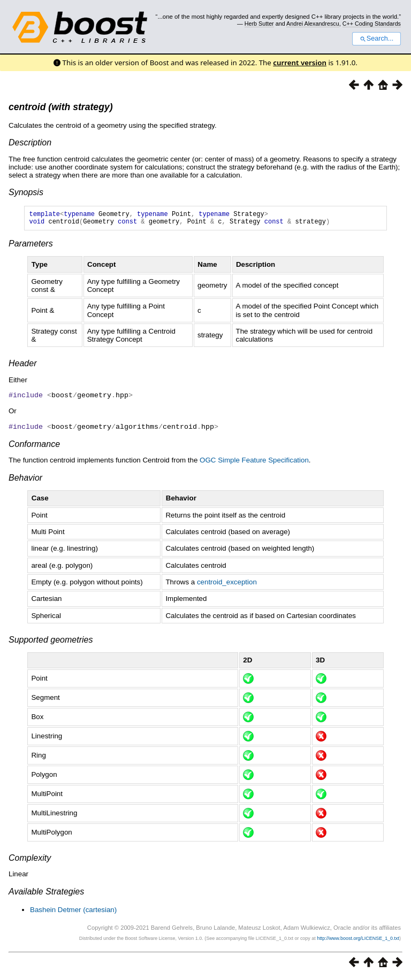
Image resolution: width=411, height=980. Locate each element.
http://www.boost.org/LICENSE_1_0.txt (358, 940)
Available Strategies (46, 894)
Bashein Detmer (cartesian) (73, 912)
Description (30, 142)
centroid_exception (227, 584)
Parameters (31, 247)
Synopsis (26, 192)
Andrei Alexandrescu (313, 24)
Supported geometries (51, 642)
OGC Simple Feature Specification (254, 462)
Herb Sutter (259, 24)
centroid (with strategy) (61, 107)
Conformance (34, 446)
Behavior (25, 480)
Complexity (30, 860)
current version (300, 63)
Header (22, 366)
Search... (376, 38)
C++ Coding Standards (372, 24)
